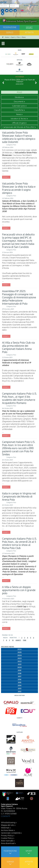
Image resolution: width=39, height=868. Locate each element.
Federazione (10, 27)
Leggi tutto (19, 84)
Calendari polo (19, 106)
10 (13, 640)
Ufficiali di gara (19, 123)
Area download (8, 843)
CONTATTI (6, 816)
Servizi (10, 32)
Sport (29, 27)
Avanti (18, 640)
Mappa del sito (8, 825)
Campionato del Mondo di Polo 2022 (19, 127)
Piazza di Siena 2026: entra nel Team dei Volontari (20, 81)
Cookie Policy (7, 838)
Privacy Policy (7, 835)
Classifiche (19, 110)
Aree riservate (7, 841)
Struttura (19, 97)
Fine (25, 640)
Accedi (26, 5)
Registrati (35, 5)
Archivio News (7, 830)
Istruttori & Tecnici (19, 118)
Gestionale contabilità (11, 833)
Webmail (5, 828)
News (19, 114)
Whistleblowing (8, 822)
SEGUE (6, 177)
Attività (29, 32)
